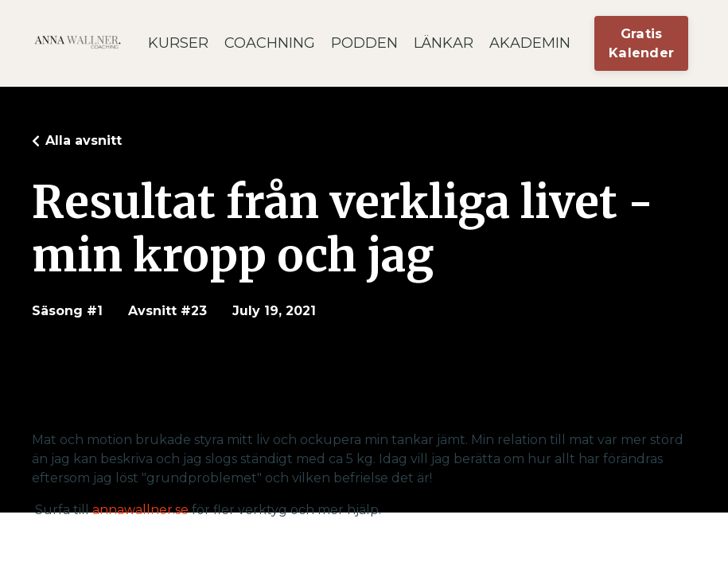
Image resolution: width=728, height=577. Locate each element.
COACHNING (270, 43)
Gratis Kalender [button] (641, 43)
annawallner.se (140, 510)
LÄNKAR (444, 43)
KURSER (178, 43)
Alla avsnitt (84, 140)
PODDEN (364, 43)
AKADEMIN (530, 43)
